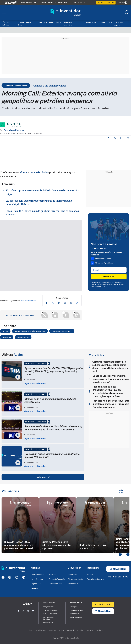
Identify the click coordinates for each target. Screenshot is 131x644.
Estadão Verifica (77, 3)
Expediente (72, 574)
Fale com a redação (75, 579)
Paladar (30, 630)
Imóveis (62, 630)
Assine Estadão (103, 604)
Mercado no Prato (101, 259)
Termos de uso (74, 584)
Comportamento (106, 22)
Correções (74, 607)
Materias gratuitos (118, 577)
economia (63, 3)
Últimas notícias (29, 3)
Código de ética (48, 607)
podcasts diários (39, 172)
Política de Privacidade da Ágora (112, 284)
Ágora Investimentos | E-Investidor (30, 331)
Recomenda (52, 630)
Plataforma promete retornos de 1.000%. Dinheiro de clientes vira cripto (42, 192)
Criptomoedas (90, 22)
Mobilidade (71, 630)
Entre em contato (28, 300)
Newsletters (118, 569)
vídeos (23, 172)
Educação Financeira (68, 24)
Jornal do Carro (41, 630)
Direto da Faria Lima (25, 24)
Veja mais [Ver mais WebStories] (124, 491)
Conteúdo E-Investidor (62, 331)
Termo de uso (48, 622)
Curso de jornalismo (50, 614)
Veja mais (43, 477)
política (52, 3)
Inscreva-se (109, 277)
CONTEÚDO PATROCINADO (36, 364)
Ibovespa (7, 337)
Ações (5, 331)
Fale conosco (75, 614)
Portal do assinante (77, 610)
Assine (106, 3)
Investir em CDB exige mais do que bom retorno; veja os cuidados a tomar (42, 213)
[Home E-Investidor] (65, 12)
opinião (42, 3)
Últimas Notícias (6, 24)
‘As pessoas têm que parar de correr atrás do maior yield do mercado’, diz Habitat (39, 202)
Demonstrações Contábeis (49, 618)
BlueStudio (90, 630)
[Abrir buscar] (127, 12)
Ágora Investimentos (14, 130)
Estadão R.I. (100, 630)
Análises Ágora (119, 24)
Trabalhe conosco (76, 617)
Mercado (43, 22)
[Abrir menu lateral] (4, 12)
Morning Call (23, 337)
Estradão (80, 630)
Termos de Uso (101, 286)
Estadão (90, 574)
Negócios (35, 588)
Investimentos (55, 22)
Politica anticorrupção (51, 610)
